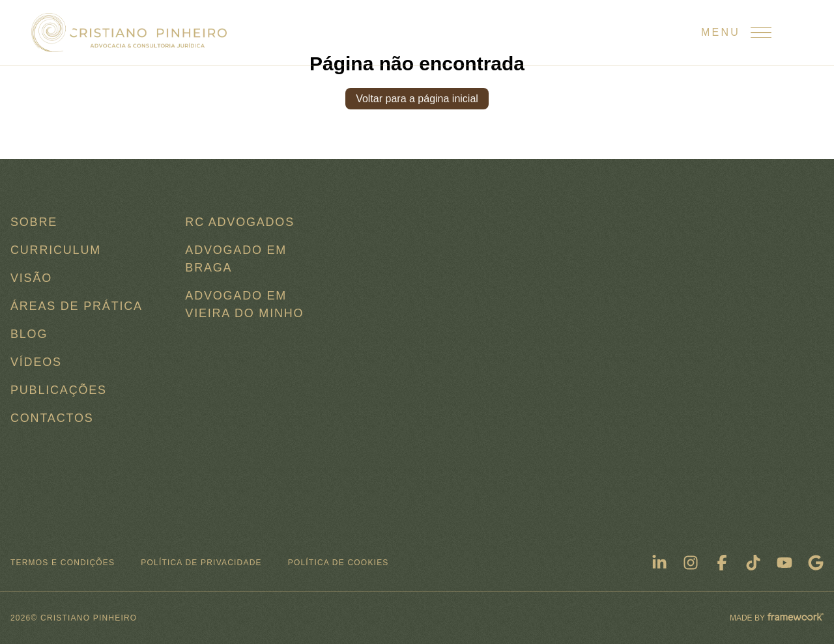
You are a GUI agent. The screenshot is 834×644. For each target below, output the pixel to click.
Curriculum (56, 250)
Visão (31, 278)
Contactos (52, 418)
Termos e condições (63, 563)
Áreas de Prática (77, 306)
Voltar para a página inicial (417, 99)
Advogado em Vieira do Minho (244, 304)
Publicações (59, 390)
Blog (29, 334)
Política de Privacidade (201, 563)
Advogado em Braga (236, 259)
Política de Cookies (338, 563)
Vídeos (36, 362)
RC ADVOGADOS (240, 222)
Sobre (34, 222)
